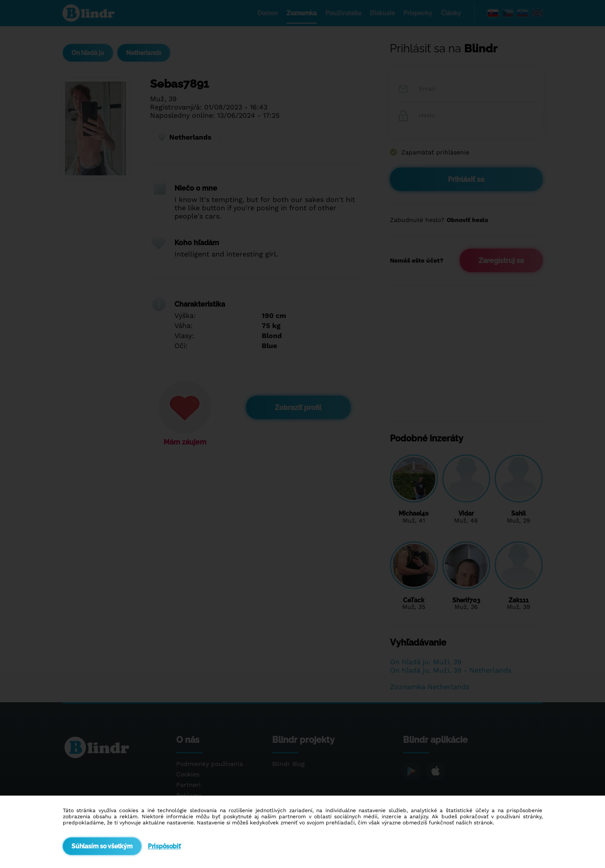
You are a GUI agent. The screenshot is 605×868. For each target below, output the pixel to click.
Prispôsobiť (164, 846)
